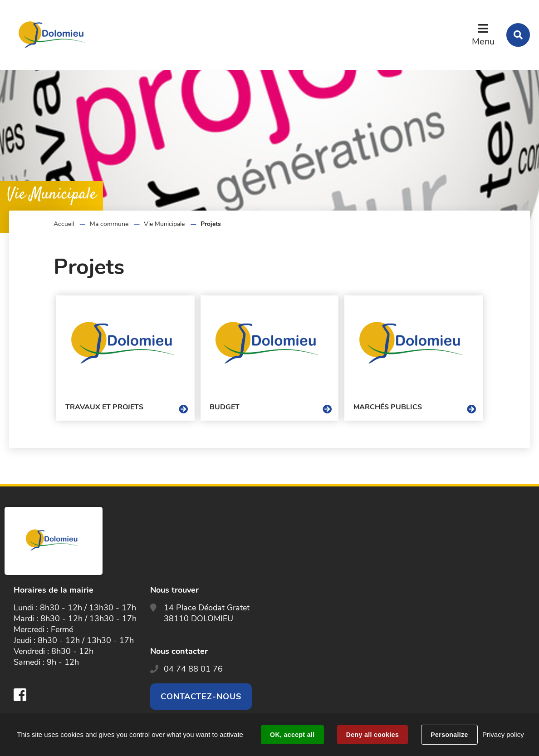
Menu (483, 42)
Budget (225, 407)
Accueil (64, 224)
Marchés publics (388, 407)
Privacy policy (503, 734)
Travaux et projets (104, 407)
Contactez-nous (201, 697)
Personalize (449, 735)
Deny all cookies (372, 735)
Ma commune (109, 224)
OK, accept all (292, 735)
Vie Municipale (164, 224)
